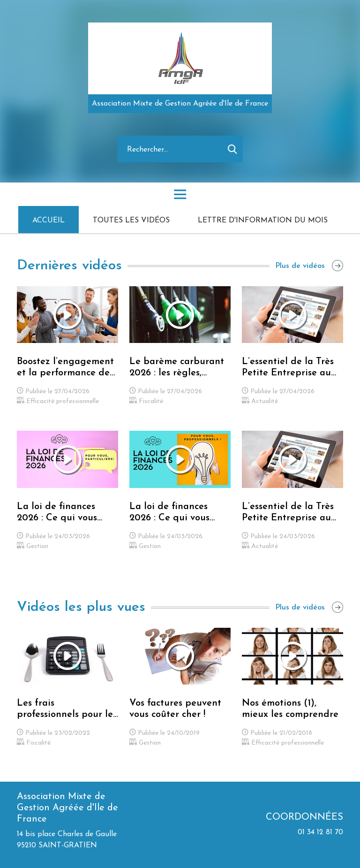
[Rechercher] (168, 149)
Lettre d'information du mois (263, 221)
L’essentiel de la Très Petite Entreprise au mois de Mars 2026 (288, 513)
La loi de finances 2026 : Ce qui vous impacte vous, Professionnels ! (169, 513)
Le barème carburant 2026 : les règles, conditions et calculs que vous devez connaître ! (177, 368)
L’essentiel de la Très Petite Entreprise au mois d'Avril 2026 (288, 368)
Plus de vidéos (309, 266)
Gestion (33, 546)
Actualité (260, 401)
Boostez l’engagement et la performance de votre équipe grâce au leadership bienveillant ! (66, 368)
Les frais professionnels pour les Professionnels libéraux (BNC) (67, 709)
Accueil (49, 221)
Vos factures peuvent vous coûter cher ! (175, 709)
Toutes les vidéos (131, 221)
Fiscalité (146, 401)
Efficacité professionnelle (58, 401)
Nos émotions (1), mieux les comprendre (290, 709)
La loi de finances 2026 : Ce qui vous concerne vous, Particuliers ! (57, 513)
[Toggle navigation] (180, 194)
